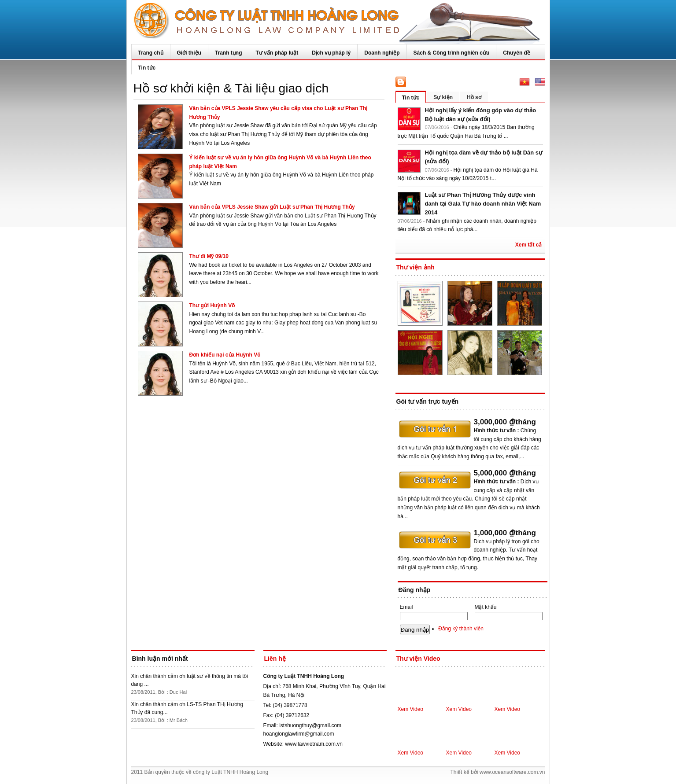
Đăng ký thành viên (461, 629)
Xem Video (410, 709)
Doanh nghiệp (382, 53)
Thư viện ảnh (416, 267)
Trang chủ (151, 53)
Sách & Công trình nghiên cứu (452, 53)
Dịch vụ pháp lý (331, 53)
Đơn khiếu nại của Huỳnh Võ (225, 355)
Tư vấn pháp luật (277, 53)
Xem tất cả (529, 245)
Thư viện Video (418, 659)
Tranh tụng (229, 53)
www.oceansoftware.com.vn (512, 772)
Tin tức (147, 68)
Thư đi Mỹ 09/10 (209, 256)
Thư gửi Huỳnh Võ (212, 306)
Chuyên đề (517, 53)
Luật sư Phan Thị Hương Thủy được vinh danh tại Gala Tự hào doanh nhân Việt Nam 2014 (483, 204)
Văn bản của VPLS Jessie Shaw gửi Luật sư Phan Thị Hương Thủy (272, 207)
